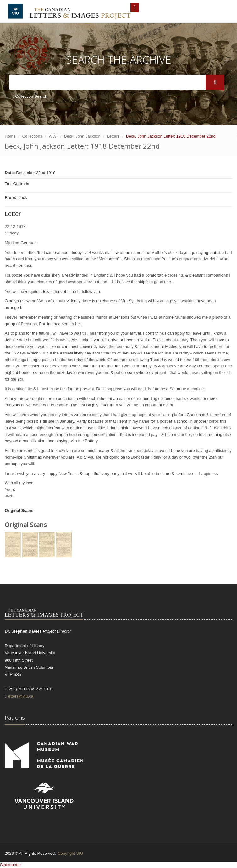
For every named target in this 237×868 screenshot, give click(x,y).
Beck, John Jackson (82, 136)
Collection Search (30, 96)
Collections (32, 136)
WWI (53, 136)
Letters (113, 136)
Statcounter (11, 865)
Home (10, 136)
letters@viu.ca (20, 696)
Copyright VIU (70, 853)
